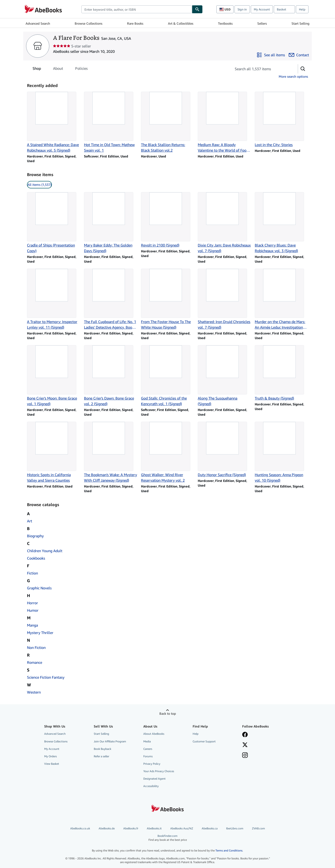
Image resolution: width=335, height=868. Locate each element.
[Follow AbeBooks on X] (245, 745)
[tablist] (60, 68)
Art (30, 521)
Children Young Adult (45, 551)
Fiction (32, 573)
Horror (32, 603)
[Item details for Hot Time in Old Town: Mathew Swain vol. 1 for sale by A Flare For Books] (111, 122)
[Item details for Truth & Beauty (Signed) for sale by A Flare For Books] (281, 373)
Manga (32, 625)
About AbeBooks (154, 734)
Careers (148, 749)
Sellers (262, 23)
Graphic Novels (39, 588)
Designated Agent (154, 779)
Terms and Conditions (229, 850)
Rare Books (135, 23)
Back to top (168, 713)
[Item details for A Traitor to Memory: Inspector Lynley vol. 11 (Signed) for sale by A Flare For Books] (54, 299)
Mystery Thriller (40, 633)
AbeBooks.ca (210, 828)
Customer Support (204, 741)
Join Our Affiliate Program (110, 741)
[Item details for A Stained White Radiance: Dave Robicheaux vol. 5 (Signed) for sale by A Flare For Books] (54, 122)
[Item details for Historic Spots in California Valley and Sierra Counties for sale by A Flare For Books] (54, 452)
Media (147, 741)
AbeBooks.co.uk (80, 828)
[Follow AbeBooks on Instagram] (245, 756)
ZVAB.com (258, 828)
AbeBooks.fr (131, 828)
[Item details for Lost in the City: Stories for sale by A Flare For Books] (281, 120)
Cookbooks (36, 558)
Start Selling (300, 23)
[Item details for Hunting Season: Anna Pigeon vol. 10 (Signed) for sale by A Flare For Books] (281, 452)
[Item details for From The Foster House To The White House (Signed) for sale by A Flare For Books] (168, 299)
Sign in (242, 9)
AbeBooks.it (154, 828)
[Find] (197, 9)
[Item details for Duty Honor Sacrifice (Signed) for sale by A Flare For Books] (224, 450)
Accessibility (151, 786)
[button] (303, 69)
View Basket (52, 764)
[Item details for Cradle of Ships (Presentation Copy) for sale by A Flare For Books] (54, 223)
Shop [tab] (37, 69)
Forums (148, 756)
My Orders (50, 756)
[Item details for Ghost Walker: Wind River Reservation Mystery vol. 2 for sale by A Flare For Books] (168, 452)
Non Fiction (36, 648)
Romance (35, 662)
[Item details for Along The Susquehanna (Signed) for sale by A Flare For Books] (224, 376)
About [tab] (58, 69)
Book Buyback (102, 749)
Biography (35, 536)
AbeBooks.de (107, 828)
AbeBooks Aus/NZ (182, 828)
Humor (33, 610)
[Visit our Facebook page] (245, 735)
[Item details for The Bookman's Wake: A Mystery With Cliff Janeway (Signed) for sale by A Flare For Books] (111, 452)
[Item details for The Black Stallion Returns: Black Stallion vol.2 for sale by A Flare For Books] (168, 122)
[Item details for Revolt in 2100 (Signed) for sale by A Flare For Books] (168, 220)
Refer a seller (101, 756)
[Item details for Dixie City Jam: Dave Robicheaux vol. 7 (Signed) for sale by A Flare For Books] (224, 223)
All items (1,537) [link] (39, 185)
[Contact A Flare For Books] (299, 55)
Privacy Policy (152, 764)
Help (302, 9)
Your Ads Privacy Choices (159, 771)
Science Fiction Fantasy (46, 677)
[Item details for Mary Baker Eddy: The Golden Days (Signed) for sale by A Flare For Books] (111, 223)
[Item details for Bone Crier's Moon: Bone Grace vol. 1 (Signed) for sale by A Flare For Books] (54, 376)
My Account (262, 9)
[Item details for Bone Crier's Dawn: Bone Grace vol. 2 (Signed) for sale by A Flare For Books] (111, 376)
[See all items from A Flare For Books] (271, 55)
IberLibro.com (235, 828)
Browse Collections (89, 23)
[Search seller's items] (260, 69)
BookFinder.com (167, 838)
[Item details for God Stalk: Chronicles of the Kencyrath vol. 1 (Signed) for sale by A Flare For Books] (168, 376)
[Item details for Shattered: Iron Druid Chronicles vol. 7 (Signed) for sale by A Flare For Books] (224, 299)
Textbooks (225, 23)
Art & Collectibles (181, 23)
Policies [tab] (81, 69)
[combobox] (137, 9)
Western (34, 692)
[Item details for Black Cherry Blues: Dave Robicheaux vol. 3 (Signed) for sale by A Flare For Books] (281, 223)
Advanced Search (38, 23)
